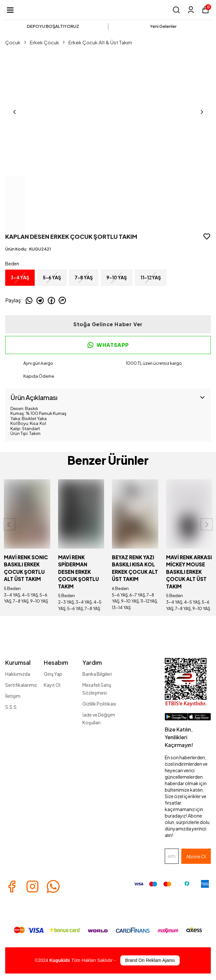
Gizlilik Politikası (99, 704)
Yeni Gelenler (163, 26)
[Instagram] (32, 886)
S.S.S (11, 707)
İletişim (13, 696)
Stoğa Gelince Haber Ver (108, 324)
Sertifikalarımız (21, 685)
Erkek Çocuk (48, 42)
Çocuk (16, 42)
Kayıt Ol (52, 685)
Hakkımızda (18, 674)
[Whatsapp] (53, 886)
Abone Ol (196, 856)
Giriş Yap (53, 674)
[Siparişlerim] (191, 10)
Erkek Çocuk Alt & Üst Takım (100, 42)
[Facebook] (12, 886)
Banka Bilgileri (97, 674)
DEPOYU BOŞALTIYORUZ (53, 26)
